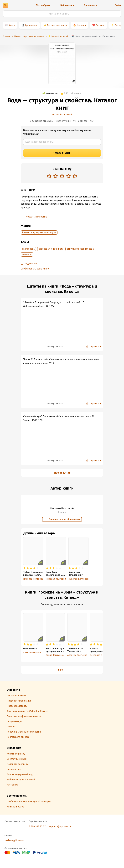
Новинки (81, 25)
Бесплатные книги (57, 25)
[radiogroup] (62, 177)
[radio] (49, 176)
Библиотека (67, 5)
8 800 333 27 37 (37, 826)
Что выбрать (43, 5)
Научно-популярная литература (39, 232)
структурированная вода (80, 249)
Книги (12, 25)
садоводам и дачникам (51, 249)
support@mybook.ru (60, 826)
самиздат (27, 254)
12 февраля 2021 (55, 346)
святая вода (28, 249)
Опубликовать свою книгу (35, 269)
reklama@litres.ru (14, 840)
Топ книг (100, 25)
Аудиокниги (31, 25)
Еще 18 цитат (62, 473)
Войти (118, 5)
